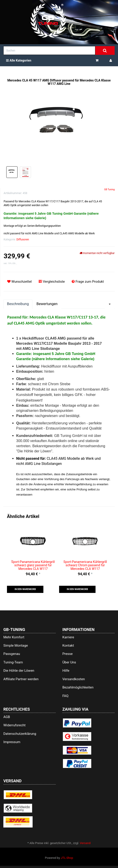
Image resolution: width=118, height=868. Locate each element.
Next (106, 560)
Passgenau (12, 654)
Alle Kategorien (19, 60)
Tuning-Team (13, 662)
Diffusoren (23, 239)
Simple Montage (16, 646)
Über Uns (69, 662)
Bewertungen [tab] (47, 304)
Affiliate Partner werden (21, 679)
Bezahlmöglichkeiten (78, 687)
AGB (7, 717)
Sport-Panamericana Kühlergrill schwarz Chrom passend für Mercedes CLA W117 (85, 565)
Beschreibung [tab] (18, 304)
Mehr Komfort (14, 637)
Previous (12, 560)
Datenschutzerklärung (20, 734)
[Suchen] (49, 50)
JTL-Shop (67, 858)
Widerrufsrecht (14, 725)
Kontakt (68, 646)
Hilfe (66, 671)
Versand (85, 843)
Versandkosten (74, 679)
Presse (68, 654)
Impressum (12, 742)
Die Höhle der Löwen (19, 671)
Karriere (68, 637)
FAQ (66, 696)
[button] (25, 589)
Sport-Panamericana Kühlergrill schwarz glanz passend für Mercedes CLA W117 (33, 565)
